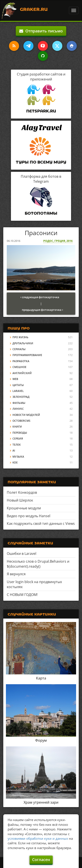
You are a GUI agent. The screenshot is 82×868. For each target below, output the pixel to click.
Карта (41, 678)
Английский (22, 373)
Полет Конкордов (22, 492)
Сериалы (19, 349)
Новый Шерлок (20, 500)
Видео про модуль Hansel (29, 516)
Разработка (21, 361)
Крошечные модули (24, 508)
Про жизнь (20, 337)
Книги (17, 427)
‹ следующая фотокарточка (40, 297)
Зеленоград (21, 397)
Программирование (27, 355)
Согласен (41, 860)
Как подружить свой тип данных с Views (41, 523)
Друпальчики (23, 343)
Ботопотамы (41, 213)
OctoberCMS (21, 421)
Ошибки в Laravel (22, 554)
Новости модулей (26, 415)
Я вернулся (16, 574)
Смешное (19, 367)
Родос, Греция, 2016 (58, 241)
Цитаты (18, 385)
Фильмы (19, 403)
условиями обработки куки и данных (38, 838)
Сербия (18, 439)
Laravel (18, 391)
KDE (15, 462)
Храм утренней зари (41, 802)
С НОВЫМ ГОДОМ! (22, 595)
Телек (17, 445)
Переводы (20, 433)
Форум (41, 740)
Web (15, 379)
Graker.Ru (34, 9)
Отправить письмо (41, 31)
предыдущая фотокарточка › (42, 310)
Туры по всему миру (41, 162)
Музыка (18, 457)
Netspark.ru (41, 111)
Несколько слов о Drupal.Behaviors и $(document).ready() (38, 564)
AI (14, 451)
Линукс (18, 409)
